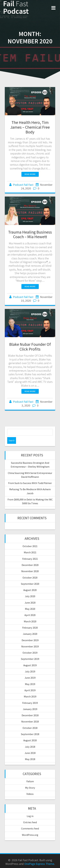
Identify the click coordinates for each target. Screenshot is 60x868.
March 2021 (30, 552)
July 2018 (30, 747)
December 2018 (30, 715)
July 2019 (30, 671)
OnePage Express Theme (39, 864)
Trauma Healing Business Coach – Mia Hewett (30, 234)
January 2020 (30, 634)
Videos (30, 794)
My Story (30, 788)
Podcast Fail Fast (23, 185)
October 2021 (30, 546)
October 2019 (30, 653)
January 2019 (30, 709)
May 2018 (30, 759)
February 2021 (30, 559)
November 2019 (30, 646)
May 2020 (30, 609)
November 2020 (30, 571)
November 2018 (30, 722)
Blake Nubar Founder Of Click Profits (30, 347)
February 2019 (30, 703)
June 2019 (30, 678)
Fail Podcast (16, 7)
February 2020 (30, 628)
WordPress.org (30, 835)
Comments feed (30, 828)
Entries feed (30, 822)
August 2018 (30, 740)
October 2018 (30, 728)
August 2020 (30, 590)
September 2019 (30, 659)
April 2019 (30, 690)
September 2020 (30, 584)
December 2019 (30, 640)
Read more (30, 174)
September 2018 (30, 734)
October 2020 (30, 578)
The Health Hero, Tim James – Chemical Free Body (30, 127)
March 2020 (30, 621)
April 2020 (30, 615)
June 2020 (30, 603)
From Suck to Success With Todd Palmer (30, 483)
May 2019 (30, 684)
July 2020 (30, 596)
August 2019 (30, 665)
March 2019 (30, 696)
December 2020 (30, 565)
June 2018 (30, 753)
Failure (30, 781)
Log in (30, 816)
